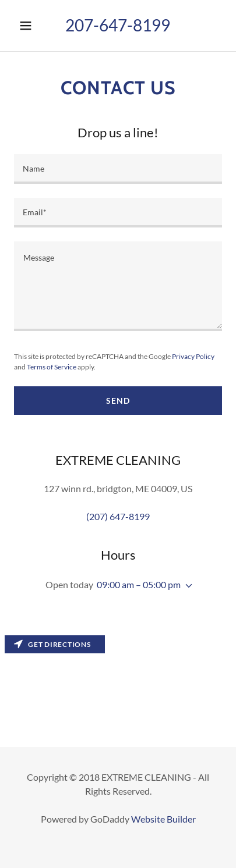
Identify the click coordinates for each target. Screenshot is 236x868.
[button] (27, 26)
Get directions (52, 644)
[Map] (118, 689)
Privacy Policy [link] (193, 356)
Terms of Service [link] (52, 367)
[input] (118, 169)
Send (118, 401)
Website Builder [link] (163, 819)
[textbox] (118, 286)
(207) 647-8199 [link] (118, 516)
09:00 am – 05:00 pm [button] (139, 584)
